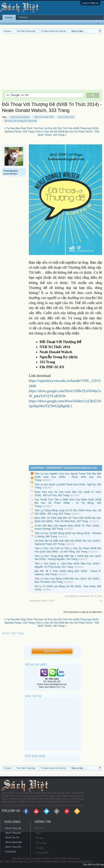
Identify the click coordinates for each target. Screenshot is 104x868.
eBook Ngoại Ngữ (14, 842)
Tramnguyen (11, 171)
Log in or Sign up (90, 3)
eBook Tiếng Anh (13, 833)
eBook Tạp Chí (12, 837)
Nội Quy (40, 838)
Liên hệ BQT (42, 853)
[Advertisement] (52, 63)
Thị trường (41, 843)
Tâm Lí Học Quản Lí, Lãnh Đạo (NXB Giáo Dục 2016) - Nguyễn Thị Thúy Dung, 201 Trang (68, 565)
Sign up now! (52, 651)
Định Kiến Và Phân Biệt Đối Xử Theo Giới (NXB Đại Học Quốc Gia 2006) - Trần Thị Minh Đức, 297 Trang (68, 520)
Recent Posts (28, 22)
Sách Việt (61, 687)
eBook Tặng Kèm (13, 847)
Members (23, 17)
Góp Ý (39, 833)
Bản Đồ (39, 828)
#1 (101, 601)
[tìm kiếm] (44, 95)
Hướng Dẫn (11, 852)
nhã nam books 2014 (43, 117)
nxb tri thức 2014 (66, 117)
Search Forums (11, 22)
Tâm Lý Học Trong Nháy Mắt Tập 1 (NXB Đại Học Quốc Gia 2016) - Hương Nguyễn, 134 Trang (68, 558)
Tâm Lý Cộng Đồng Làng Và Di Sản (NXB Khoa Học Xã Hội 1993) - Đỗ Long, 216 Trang (68, 512)
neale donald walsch (19, 117)
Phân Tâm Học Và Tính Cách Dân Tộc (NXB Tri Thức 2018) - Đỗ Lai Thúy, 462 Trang (68, 494)
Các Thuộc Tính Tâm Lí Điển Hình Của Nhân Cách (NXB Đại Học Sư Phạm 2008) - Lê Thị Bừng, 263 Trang (68, 503)
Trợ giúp (40, 848)
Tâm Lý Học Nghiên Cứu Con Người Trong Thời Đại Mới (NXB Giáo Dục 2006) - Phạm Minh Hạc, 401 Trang (68, 477)
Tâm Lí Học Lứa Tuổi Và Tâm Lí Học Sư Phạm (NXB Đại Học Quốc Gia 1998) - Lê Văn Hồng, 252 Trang (68, 550)
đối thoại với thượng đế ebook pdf (20, 121)
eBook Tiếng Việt (13, 828)
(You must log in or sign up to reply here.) (83, 612)
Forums (9, 17)
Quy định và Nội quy (94, 865)
